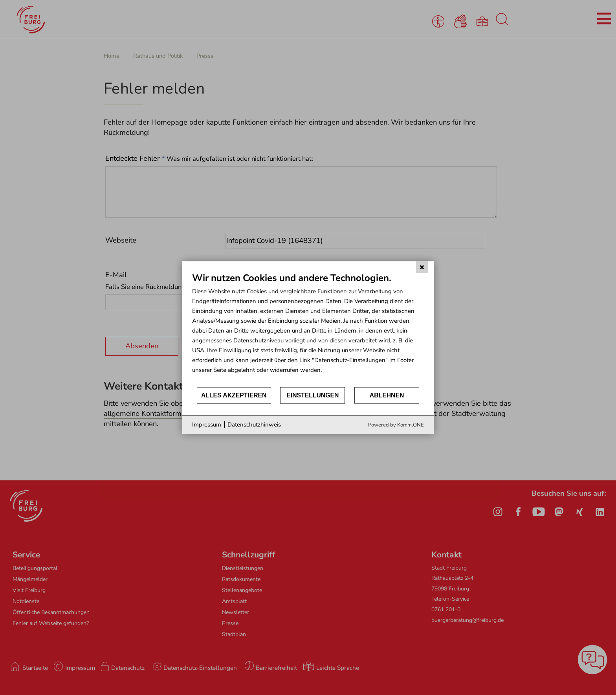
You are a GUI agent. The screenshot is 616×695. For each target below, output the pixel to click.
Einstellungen (313, 395)
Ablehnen (387, 395)
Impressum (207, 425)
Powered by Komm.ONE (396, 425)
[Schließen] (422, 267)
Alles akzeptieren (234, 395)
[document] (308, 329)
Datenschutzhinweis (254, 425)
